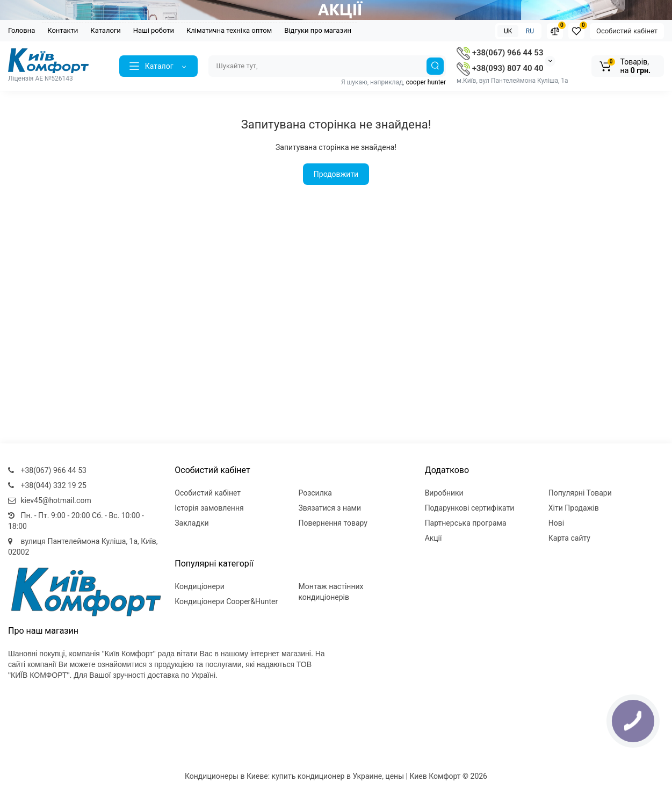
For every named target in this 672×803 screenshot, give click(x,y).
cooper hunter (426, 82)
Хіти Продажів (574, 508)
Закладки (192, 523)
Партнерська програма (466, 523)
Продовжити (336, 174)
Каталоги (105, 30)
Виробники (444, 493)
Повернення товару (333, 523)
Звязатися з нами (330, 508)
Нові (556, 523)
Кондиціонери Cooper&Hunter (226, 601)
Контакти (63, 30)
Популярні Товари (580, 493)
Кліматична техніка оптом (229, 30)
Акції (433, 538)
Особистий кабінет (627, 31)
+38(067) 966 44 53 (500, 53)
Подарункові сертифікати (470, 508)
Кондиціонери (200, 586)
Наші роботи (154, 30)
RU (530, 31)
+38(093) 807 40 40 (500, 68)
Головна (21, 30)
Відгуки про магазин (318, 30)
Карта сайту (569, 538)
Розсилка (315, 493)
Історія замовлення (209, 508)
